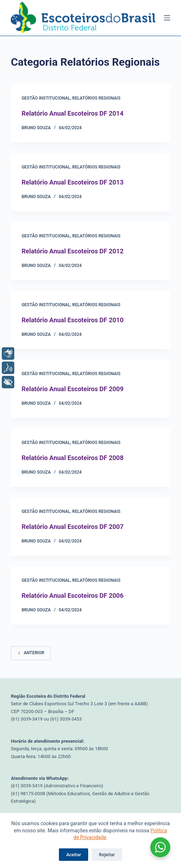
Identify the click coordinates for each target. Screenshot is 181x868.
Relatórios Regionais (96, 98)
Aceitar (74, 855)
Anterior (31, 653)
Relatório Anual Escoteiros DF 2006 (72, 596)
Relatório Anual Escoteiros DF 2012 (72, 251)
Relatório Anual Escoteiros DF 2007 (72, 527)
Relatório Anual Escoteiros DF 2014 (72, 113)
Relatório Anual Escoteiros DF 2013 (72, 182)
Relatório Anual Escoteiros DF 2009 (72, 389)
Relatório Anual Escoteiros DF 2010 (72, 320)
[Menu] (167, 18)
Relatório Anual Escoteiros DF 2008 (72, 458)
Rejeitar (107, 855)
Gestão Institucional (46, 98)
